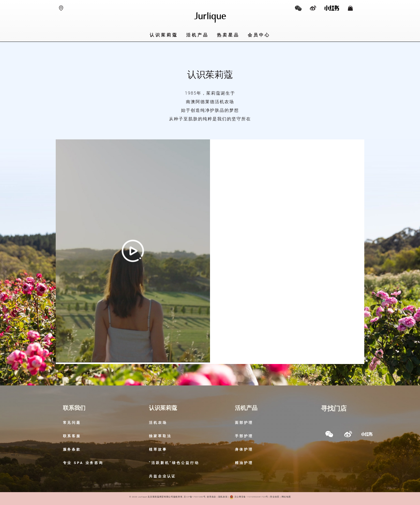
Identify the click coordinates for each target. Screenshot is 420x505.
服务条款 (72, 449)
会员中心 (259, 35)
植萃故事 (158, 449)
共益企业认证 (163, 476)
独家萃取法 (160, 436)
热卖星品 (228, 35)
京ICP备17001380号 (195, 497)
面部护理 (244, 423)
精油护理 (244, 463)
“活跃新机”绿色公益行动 (174, 463)
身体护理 (244, 449)
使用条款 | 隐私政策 (217, 497)
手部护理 (244, 436)
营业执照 (274, 497)
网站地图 (286, 497)
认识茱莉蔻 (164, 35)
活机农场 (158, 423)
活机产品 (198, 35)
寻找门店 (334, 409)
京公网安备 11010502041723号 (249, 497)
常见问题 (72, 423)
